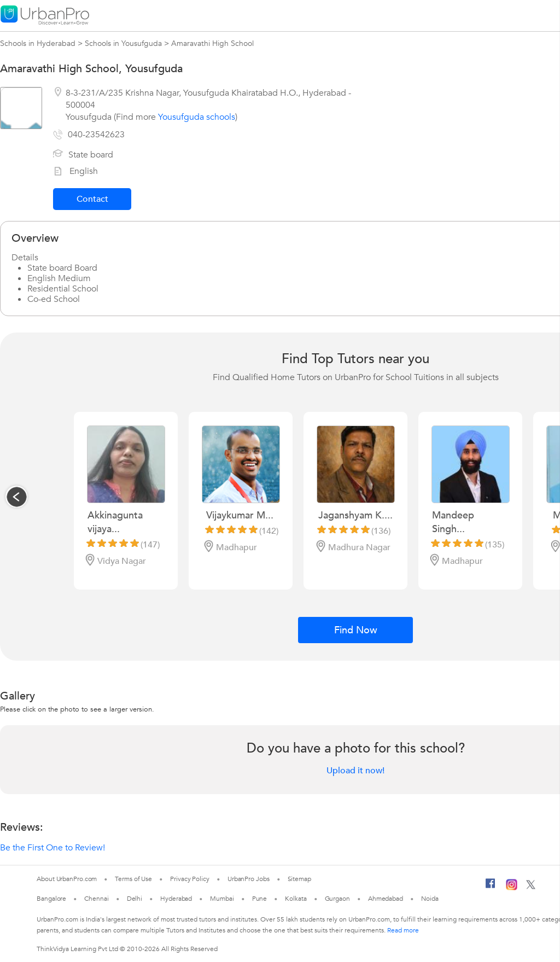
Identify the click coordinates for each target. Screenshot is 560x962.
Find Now (356, 630)
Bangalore (51, 899)
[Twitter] (531, 887)
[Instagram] (512, 888)
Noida (430, 899)
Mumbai (222, 899)
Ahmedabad (386, 899)
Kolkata (296, 899)
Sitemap (299, 879)
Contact (92, 199)
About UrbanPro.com (67, 879)
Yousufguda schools (197, 117)
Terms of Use (133, 879)
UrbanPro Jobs (249, 879)
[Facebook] (491, 888)
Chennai (96, 899)
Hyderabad (176, 899)
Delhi (135, 899)
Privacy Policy (190, 879)
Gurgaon (337, 899)
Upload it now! (355, 771)
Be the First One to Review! (52, 848)
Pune (260, 899)
